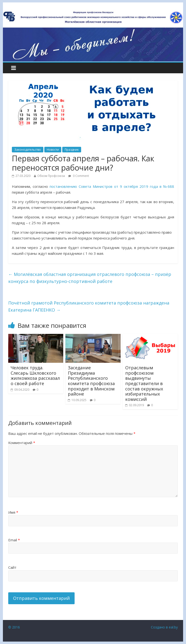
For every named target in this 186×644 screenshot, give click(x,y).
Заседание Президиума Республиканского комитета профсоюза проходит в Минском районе (91, 381)
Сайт (12, 567)
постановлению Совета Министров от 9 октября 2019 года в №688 (112, 186)
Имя (13, 512)
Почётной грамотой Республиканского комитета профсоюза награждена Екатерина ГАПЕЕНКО (89, 306)
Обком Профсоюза (51, 176)
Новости (53, 150)
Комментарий (22, 443)
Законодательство (28, 150)
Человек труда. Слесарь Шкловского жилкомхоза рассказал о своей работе (35, 376)
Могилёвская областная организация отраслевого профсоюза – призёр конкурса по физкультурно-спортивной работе (90, 278)
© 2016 (14, 627)
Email (14, 540)
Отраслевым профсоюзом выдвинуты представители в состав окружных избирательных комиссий (144, 383)
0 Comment (79, 176)
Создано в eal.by (164, 627)
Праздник (72, 150)
